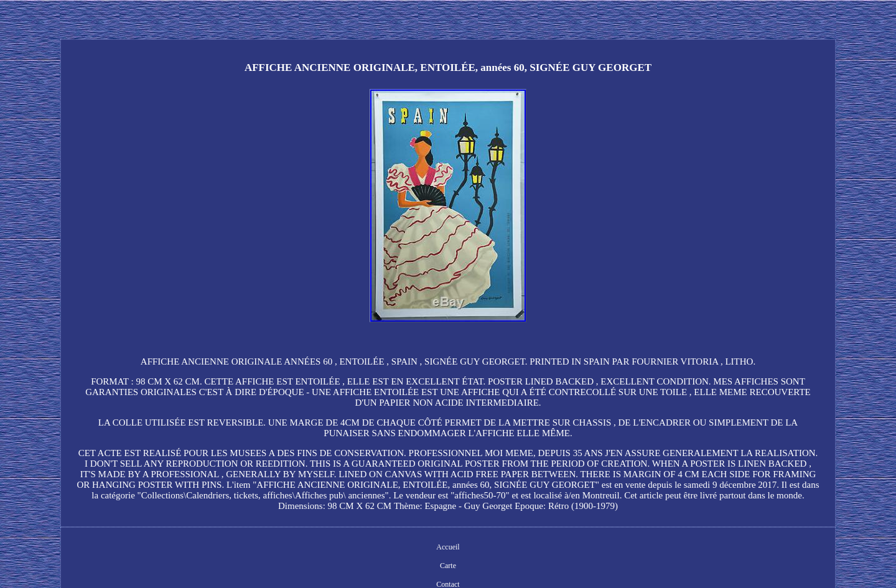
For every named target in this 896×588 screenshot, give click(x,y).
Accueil (448, 547)
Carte (448, 566)
